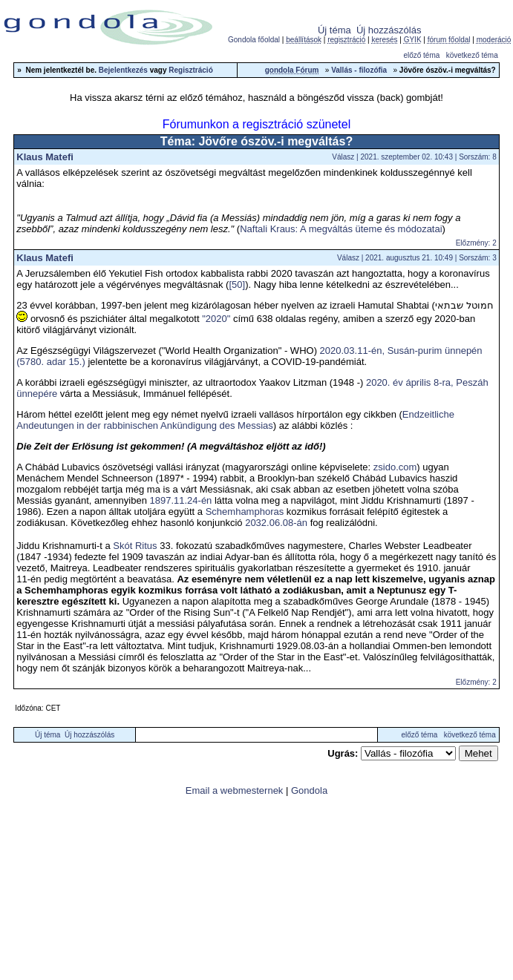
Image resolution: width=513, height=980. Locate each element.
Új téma (334, 30)
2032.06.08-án (276, 523)
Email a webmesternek (235, 790)
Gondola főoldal (254, 40)
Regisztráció (190, 70)
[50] (237, 285)
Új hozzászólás (389, 30)
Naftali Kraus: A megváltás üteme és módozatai (341, 229)
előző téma (421, 55)
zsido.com (395, 467)
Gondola (309, 790)
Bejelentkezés (123, 70)
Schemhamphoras (245, 512)
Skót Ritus (135, 546)
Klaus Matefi (45, 157)
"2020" (216, 319)
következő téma (472, 55)
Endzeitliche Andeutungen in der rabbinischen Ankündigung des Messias (235, 420)
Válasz (343, 157)
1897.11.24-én (181, 500)
